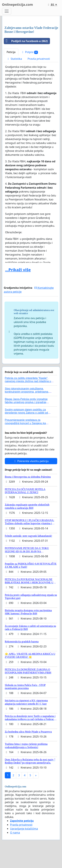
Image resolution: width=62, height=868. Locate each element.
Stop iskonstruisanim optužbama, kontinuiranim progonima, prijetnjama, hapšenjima (27, 392)
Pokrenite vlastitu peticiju (31, 461)
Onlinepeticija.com (17, 5)
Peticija (11, 52)
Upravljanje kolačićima (24, 829)
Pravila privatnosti (39, 59)
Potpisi (30, 52)
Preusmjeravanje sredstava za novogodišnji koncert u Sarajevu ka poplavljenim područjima (25, 423)
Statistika (14, 59)
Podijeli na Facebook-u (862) (26, 41)
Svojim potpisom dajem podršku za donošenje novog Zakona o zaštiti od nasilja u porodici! (26, 413)
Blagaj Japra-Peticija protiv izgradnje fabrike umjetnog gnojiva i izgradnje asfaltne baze (26, 402)
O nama (15, 833)
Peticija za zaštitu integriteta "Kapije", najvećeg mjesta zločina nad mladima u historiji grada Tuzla (28, 381)
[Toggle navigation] (7, 11)
